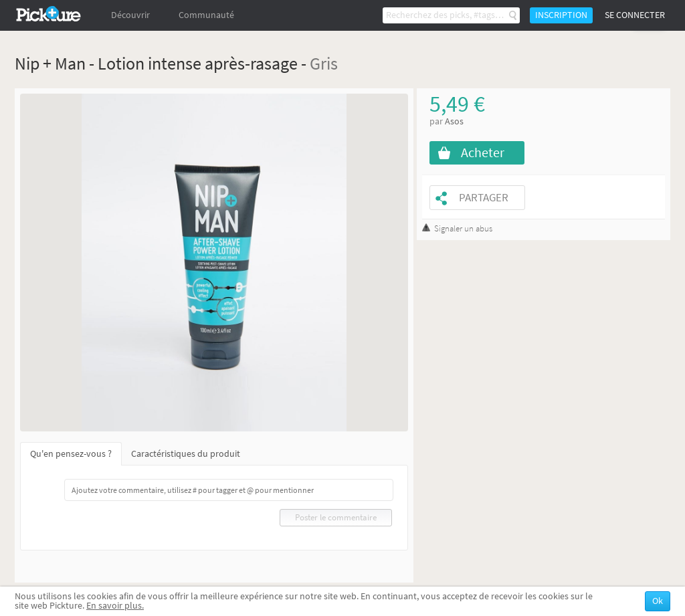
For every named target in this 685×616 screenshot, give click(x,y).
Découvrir (130, 15)
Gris (324, 63)
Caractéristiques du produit (186, 454)
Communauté (206, 15)
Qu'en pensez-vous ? (71, 454)
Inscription (561, 15)
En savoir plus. (115, 606)
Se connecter (635, 15)
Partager (484, 198)
